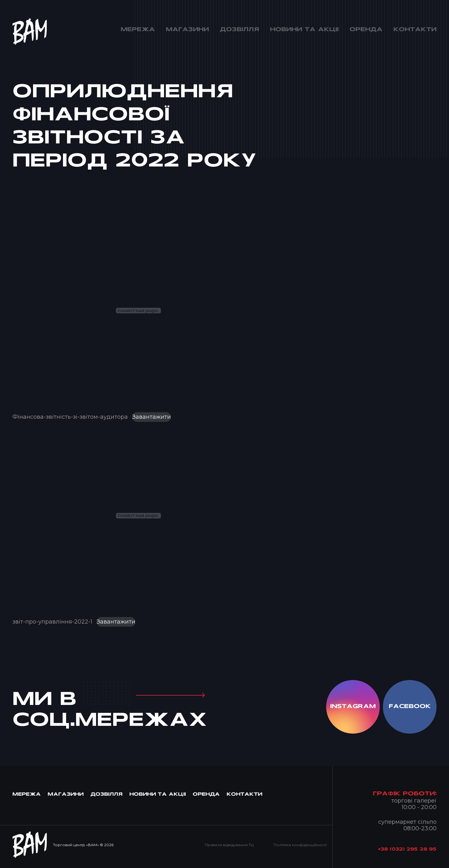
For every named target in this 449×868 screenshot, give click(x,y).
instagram (353, 707)
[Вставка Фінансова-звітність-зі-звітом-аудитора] (138, 311)
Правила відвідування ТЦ (229, 845)
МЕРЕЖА (27, 795)
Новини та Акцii (158, 795)
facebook (410, 707)
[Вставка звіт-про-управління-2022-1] (138, 516)
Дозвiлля (106, 795)
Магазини (66, 795)
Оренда (206, 795)
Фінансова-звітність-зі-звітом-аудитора (70, 417)
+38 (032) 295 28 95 (407, 849)
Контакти (244, 795)
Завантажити (152, 417)
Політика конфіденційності (300, 845)
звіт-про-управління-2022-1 (52, 622)
